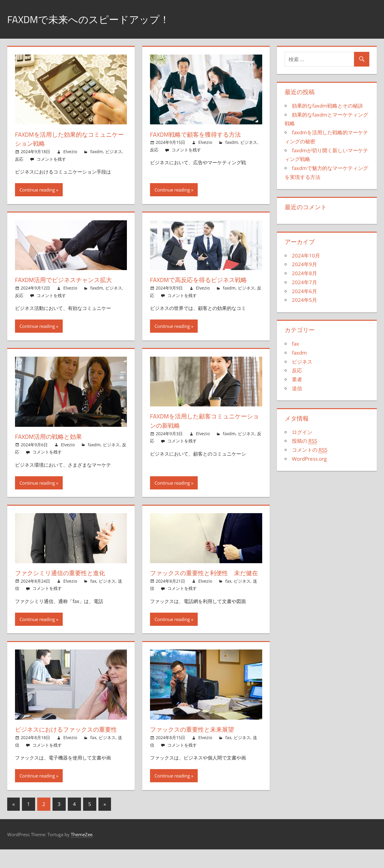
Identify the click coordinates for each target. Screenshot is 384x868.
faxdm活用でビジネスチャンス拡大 (69, 280)
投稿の (304, 441)
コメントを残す (51, 159)
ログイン (302, 432)
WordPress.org (309, 459)
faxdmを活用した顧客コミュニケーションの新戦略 (204, 421)
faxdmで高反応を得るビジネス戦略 (204, 280)
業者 (297, 379)
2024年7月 (304, 282)
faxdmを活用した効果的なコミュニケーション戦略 (69, 139)
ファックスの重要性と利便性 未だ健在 (204, 577)
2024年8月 (304, 273)
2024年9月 (304, 264)
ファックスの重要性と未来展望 (197, 739)
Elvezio (70, 152)
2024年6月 (304, 291)
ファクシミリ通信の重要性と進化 (66, 573)
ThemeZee (82, 853)
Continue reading (37, 190)
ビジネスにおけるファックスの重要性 (70, 743)
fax (93, 581)
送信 (297, 388)
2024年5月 (304, 300)
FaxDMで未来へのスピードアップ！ (96, 19)
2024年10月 (306, 256)
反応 (19, 159)
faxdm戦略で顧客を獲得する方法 (200, 134)
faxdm (97, 152)
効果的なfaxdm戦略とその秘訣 (327, 106)
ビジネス (114, 152)
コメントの (310, 450)
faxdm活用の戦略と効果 (52, 436)
